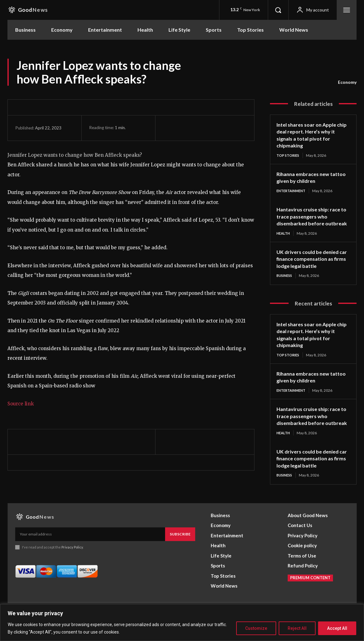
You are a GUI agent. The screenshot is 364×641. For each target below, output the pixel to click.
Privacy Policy (72, 564)
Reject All (297, 628)
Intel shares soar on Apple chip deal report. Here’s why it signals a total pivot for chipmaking (311, 135)
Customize (256, 628)
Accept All (337, 628)
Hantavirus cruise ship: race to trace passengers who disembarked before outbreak (311, 221)
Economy (347, 82)
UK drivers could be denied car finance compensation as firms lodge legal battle (312, 267)
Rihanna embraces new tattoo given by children (307, 178)
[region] (182, 623)
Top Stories (289, 155)
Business (285, 284)
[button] (278, 10)
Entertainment (293, 191)
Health (284, 241)
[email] (90, 551)
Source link (21, 404)
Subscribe (180, 551)
